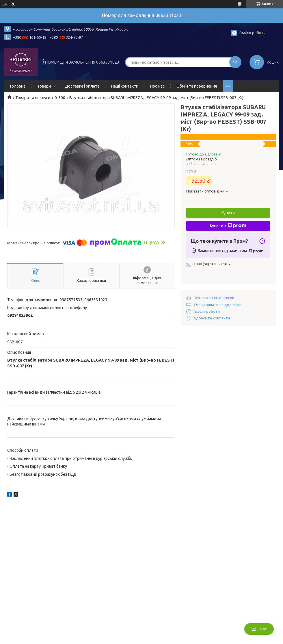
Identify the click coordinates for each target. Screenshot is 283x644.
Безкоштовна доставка (214, 298)
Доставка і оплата (82, 86)
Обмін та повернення (197, 86)
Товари (44, 86)
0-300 (60, 98)
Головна (18, 86)
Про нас (157, 86)
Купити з (228, 226)
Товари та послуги (33, 98)
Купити (228, 213)
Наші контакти (125, 86)
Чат (259, 629)
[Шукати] (235, 62)
